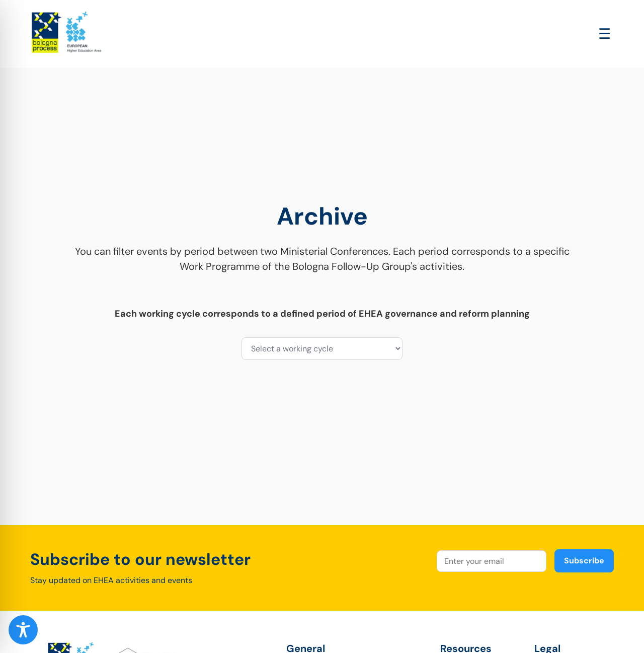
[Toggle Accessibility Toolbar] (23, 630)
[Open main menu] (605, 34)
